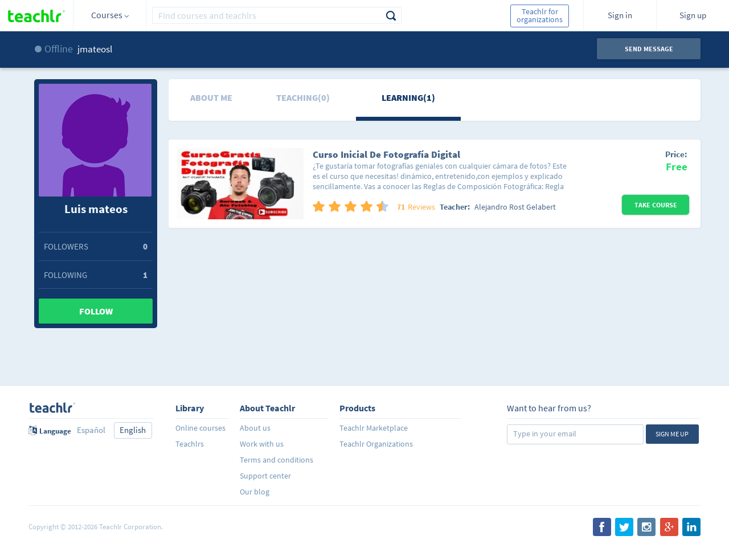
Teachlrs (190, 444)
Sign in (620, 15)
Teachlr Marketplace (374, 428)
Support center (265, 476)
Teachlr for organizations (540, 15)
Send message (649, 49)
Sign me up (672, 434)
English (133, 430)
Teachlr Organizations (376, 444)
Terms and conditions (277, 460)
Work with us (262, 444)
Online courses (200, 428)
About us (255, 428)
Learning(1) (408, 97)
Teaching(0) (303, 97)
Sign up (693, 15)
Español (91, 430)
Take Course (656, 205)
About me (211, 97)
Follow (96, 311)
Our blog (255, 492)
